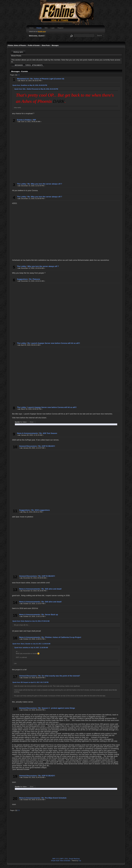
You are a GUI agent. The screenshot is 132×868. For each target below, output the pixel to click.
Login (53, 28)
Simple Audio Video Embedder (61, 861)
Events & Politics (24, 120)
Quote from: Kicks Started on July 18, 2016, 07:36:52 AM (31, 621)
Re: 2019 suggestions (41, 510)
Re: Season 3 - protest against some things (57, 708)
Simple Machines (74, 859)
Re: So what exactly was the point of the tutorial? (59, 676)
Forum (39, 28)
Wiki (46, 28)
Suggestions (22, 279)
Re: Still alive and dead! (52, 589)
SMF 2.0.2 (56, 859)
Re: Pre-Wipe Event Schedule (54, 798)
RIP (34, 120)
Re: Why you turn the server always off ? (45, 184)
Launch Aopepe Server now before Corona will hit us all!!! (52, 407)
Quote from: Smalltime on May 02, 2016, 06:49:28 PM (30, 85)
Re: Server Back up (50, 615)
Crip (80, 861)
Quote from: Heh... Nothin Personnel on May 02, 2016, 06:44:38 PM (36, 89)
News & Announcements (27, 433)
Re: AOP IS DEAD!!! (47, 446)
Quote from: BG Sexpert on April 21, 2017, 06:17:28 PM (30, 682)
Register (61, 28)
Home (31, 28)
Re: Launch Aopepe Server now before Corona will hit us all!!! (54, 343)
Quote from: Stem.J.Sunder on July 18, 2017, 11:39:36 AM (31, 644)
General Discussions (28, 446)
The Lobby (22, 184)
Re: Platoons (35, 279)
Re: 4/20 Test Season (48, 433)
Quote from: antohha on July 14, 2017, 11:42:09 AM (31, 648)
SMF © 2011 (64, 859)
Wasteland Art (23, 79)
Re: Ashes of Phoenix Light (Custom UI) (47, 79)
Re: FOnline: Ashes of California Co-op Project (61, 637)
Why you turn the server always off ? (43, 266)
